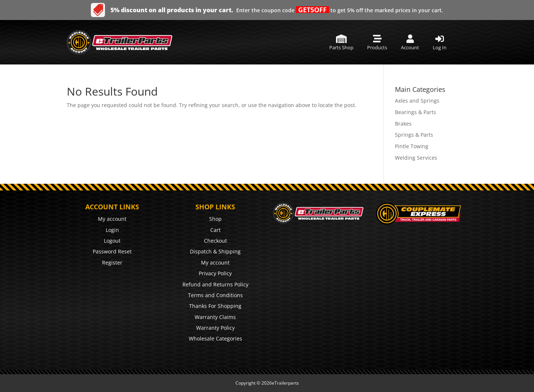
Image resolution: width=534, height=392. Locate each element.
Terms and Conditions (215, 295)
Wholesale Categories (215, 338)
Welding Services (416, 158)
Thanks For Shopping (215, 306)
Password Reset (112, 251)
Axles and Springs (417, 101)
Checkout (215, 241)
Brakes (403, 124)
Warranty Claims (215, 317)
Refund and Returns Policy (215, 284)
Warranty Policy (215, 328)
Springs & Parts (414, 135)
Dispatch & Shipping (215, 251)
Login (112, 230)
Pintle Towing (412, 146)
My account (112, 219)
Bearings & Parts (416, 112)
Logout (112, 241)
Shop (215, 219)
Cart (215, 230)
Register (112, 263)
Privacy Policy (215, 273)
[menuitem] (341, 42)
